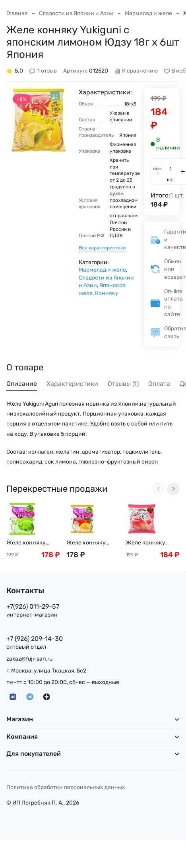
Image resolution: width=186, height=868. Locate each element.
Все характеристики (102, 248)
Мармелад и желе (148, 13)
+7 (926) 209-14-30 (35, 639)
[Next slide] (173, 489)
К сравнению (136, 71)
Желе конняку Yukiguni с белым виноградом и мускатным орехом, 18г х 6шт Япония (33, 543)
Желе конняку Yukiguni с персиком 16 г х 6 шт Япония (153, 543)
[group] (39, 120)
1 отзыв (43, 71)
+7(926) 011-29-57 (33, 606)
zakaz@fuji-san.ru (29, 659)
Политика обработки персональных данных (66, 787)
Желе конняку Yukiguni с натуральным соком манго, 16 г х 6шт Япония (91, 543)
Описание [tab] (22, 384)
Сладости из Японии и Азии (76, 13)
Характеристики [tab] (72, 384)
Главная (17, 13)
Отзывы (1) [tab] (123, 384)
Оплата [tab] (159, 384)
